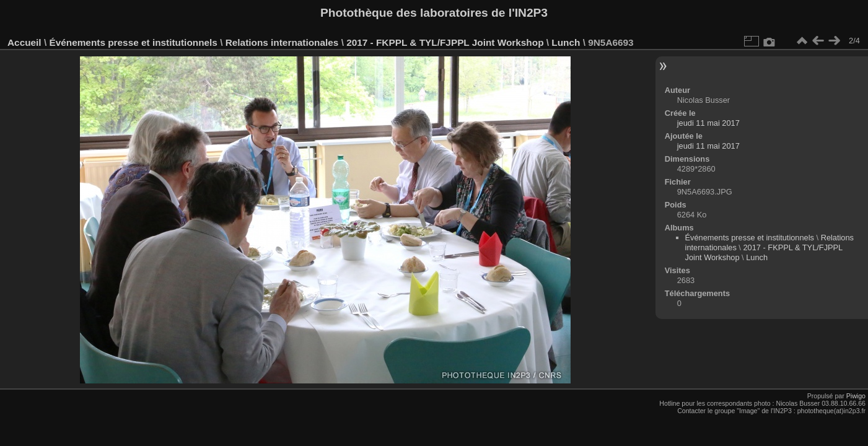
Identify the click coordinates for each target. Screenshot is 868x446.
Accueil (24, 42)
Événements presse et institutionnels (133, 42)
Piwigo (856, 396)
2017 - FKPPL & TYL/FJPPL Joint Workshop (445, 42)
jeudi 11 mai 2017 (708, 123)
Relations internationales (282, 42)
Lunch (566, 42)
